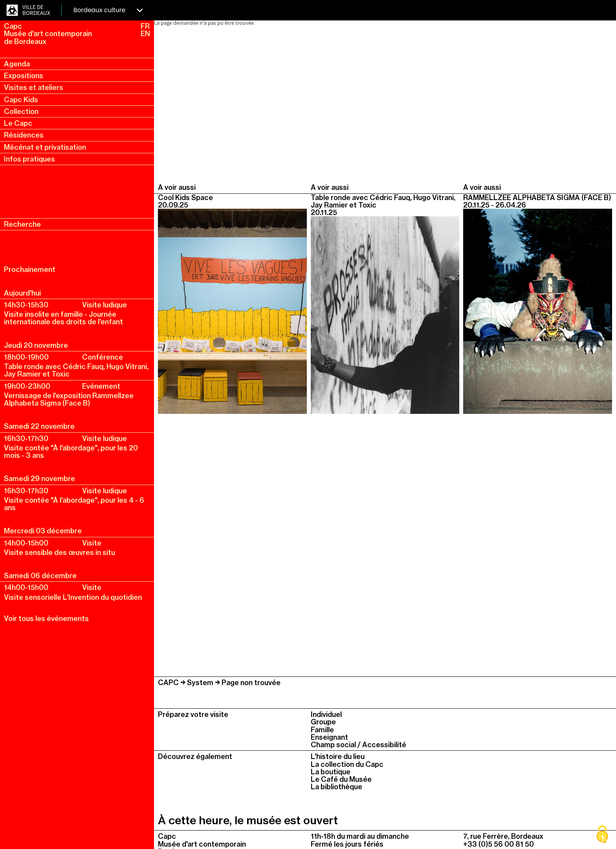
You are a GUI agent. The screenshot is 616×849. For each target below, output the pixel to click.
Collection (21, 111)
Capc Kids (21, 100)
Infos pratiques (29, 159)
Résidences (24, 135)
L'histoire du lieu (338, 756)
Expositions (24, 76)
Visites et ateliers (34, 87)
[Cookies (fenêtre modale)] (602, 835)
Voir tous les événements (46, 618)
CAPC (168, 683)
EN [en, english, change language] (145, 34)
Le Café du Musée (341, 779)
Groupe (323, 722)
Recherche (22, 224)
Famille (322, 730)
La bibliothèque (336, 787)
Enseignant (329, 737)
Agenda (17, 64)
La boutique (331, 772)
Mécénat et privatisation (45, 147)
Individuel (326, 714)
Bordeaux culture (108, 10)
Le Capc (18, 123)
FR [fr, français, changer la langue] (145, 26)
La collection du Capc (347, 764)
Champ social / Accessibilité (358, 745)
